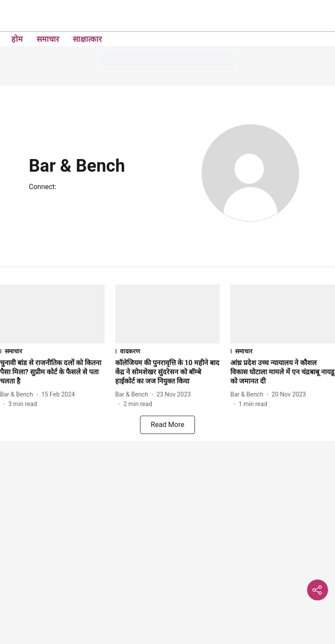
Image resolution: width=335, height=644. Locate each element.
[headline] (52, 372)
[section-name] (52, 351)
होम (17, 39)
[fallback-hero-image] (52, 314)
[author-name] (18, 395)
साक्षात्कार (87, 39)
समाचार (48, 39)
